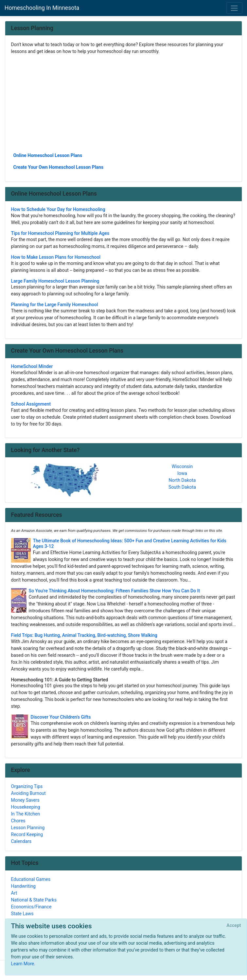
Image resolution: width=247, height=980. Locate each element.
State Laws (22, 914)
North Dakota (182, 480)
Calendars (21, 841)
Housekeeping (26, 807)
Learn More (23, 964)
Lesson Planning (28, 828)
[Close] (234, 926)
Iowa (182, 473)
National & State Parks (34, 900)
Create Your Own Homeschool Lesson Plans (59, 167)
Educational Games (31, 879)
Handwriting (23, 886)
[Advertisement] (124, 103)
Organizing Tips (27, 786)
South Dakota (182, 487)
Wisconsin (182, 466)
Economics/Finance (31, 907)
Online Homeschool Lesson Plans (48, 155)
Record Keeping (27, 834)
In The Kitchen (26, 814)
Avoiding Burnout (28, 793)
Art (14, 893)
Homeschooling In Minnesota (42, 8)
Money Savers (25, 800)
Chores (18, 821)
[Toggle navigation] (234, 8)
